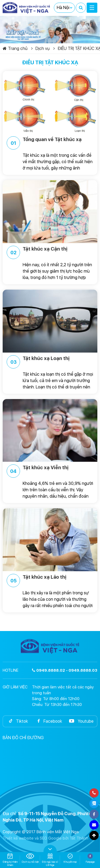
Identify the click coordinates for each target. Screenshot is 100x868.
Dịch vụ (40, 48)
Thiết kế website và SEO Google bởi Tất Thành (45, 838)
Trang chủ (15, 48)
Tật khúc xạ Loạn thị (38, 362)
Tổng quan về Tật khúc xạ (44, 143)
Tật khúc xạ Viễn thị (38, 471)
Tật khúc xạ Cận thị (37, 252)
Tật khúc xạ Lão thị (37, 581)
